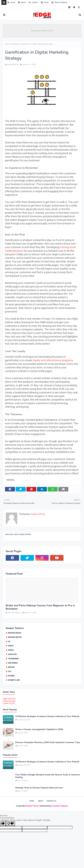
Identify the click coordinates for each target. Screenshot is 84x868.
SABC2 (11, 650)
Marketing (15, 44)
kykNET (11, 676)
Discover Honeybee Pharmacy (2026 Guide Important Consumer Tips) (48, 742)
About (22, 2)
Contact (33, 2)
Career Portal (9, 703)
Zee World (13, 663)
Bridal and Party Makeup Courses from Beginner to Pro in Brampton (40, 607)
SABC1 (11, 646)
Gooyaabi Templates (60, 806)
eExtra (11, 667)
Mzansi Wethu (15, 637)
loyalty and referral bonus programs (53, 360)
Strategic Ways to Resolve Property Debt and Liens (39, 788)
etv (10, 671)
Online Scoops (9, 701)
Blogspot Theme (32, 806)
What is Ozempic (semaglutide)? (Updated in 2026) (39, 729)
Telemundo (13, 659)
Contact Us (51, 801)
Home (11, 2)
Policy (45, 2)
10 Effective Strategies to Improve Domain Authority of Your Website (47, 716)
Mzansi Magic (15, 633)
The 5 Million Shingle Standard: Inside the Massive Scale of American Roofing (48, 776)
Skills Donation (9, 699)
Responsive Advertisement (42, 31)
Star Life (12, 654)
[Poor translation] (10, 824)
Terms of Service (59, 2)
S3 (9, 641)
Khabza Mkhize (13, 64)
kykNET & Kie (14, 680)
